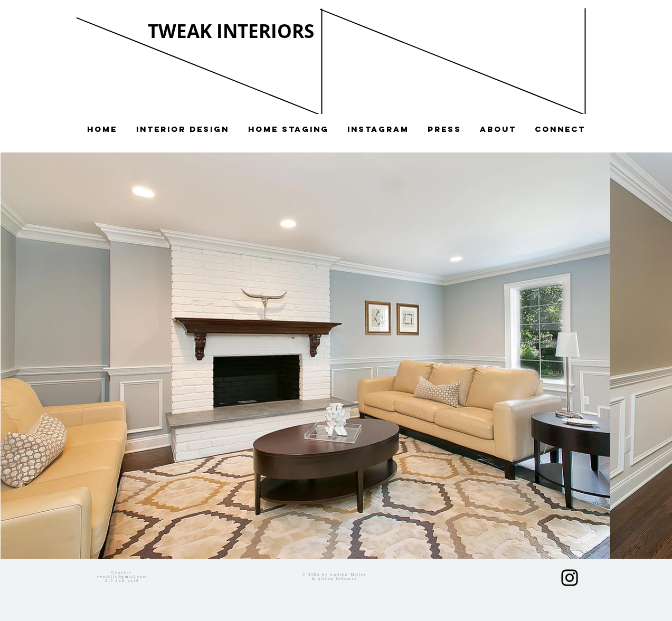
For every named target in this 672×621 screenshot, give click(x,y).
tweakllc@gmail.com (122, 577)
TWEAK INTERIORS (231, 31)
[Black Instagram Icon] (570, 578)
